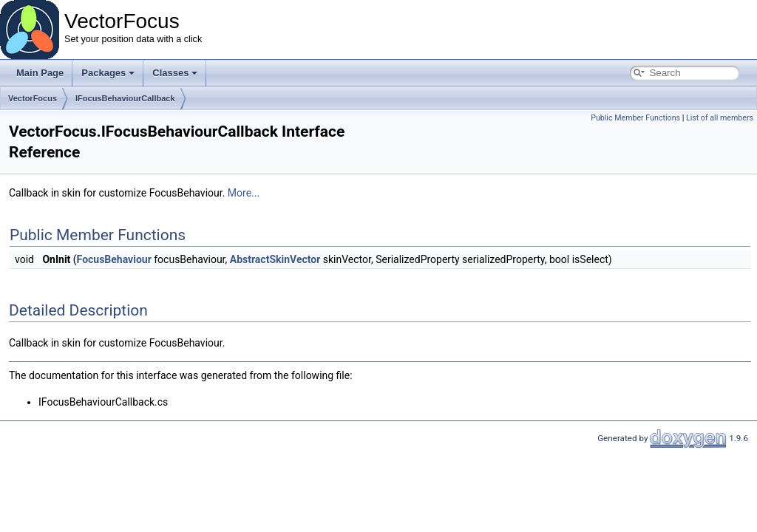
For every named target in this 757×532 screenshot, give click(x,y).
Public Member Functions (635, 118)
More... (244, 193)
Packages (108, 73)
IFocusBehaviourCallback (125, 98)
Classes (175, 73)
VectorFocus (33, 98)
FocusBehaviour (114, 259)
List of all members (720, 118)
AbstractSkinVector (275, 259)
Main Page (40, 73)
